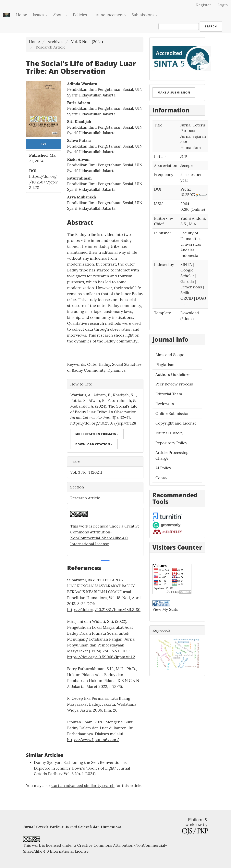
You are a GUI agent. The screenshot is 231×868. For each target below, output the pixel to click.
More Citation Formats (97, 434)
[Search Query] (179, 26)
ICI (185, 304)
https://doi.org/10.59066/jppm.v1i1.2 (101, 657)
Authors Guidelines (173, 374)
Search (211, 26)
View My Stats (165, 609)
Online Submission (173, 413)
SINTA (186, 264)
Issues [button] (40, 15)
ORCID (187, 298)
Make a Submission (174, 92)
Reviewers (165, 404)
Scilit (185, 293)
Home (22, 15)
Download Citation (94, 444)
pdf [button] (44, 144)
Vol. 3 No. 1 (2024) (87, 42)
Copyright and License (176, 423)
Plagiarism (165, 364)
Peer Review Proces (173, 384)
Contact (163, 478)
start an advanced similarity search (83, 785)
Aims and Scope (170, 355)
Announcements (111, 15)
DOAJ (201, 298)
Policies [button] (81, 15)
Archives (55, 42)
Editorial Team (169, 394)
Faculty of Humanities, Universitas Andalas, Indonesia (191, 244)
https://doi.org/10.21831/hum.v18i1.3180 (104, 609)
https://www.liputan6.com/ (93, 740)
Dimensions (191, 287)
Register (204, 5)
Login (223, 5)
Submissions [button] (145, 15)
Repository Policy (171, 443)
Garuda (187, 281)
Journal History (169, 433)
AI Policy (163, 468)
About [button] (60, 15)
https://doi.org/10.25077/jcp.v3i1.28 (43, 182)
